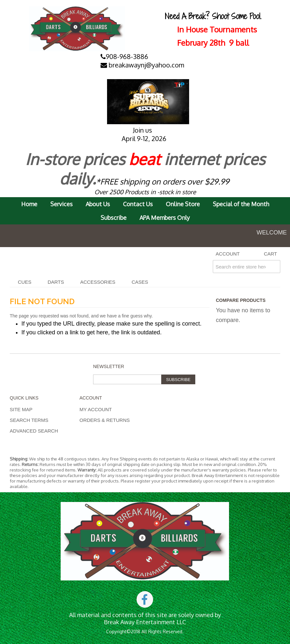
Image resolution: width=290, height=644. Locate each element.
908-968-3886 (124, 56)
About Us (98, 204)
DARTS (56, 282)
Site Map (21, 409)
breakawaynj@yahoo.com (142, 65)
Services (61, 204)
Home (29, 204)
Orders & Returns (105, 420)
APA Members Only (165, 218)
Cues (25, 282)
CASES (140, 282)
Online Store (183, 204)
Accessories (98, 282)
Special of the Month (241, 204)
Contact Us (138, 204)
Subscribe (114, 218)
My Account (96, 409)
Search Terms (29, 420)
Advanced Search (34, 431)
